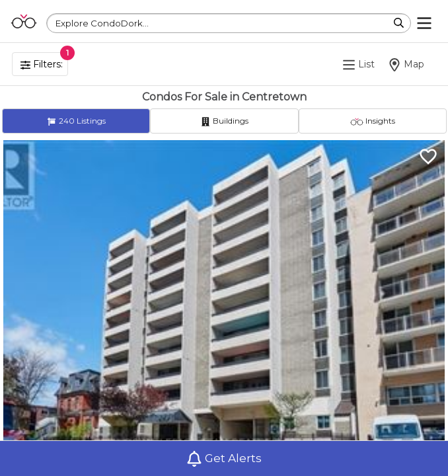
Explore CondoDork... (102, 23)
